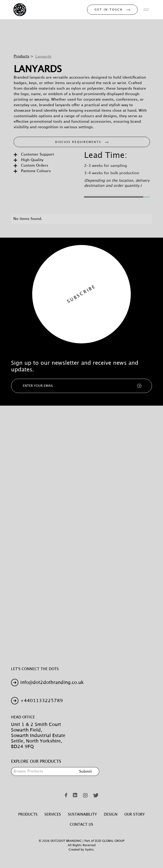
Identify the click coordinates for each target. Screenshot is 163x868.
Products (24, 56)
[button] (147, 10)
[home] (19, 10)
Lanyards (46, 57)
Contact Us (81, 825)
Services (53, 814)
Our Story (135, 814)
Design (111, 814)
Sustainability (82, 814)
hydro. (90, 850)
